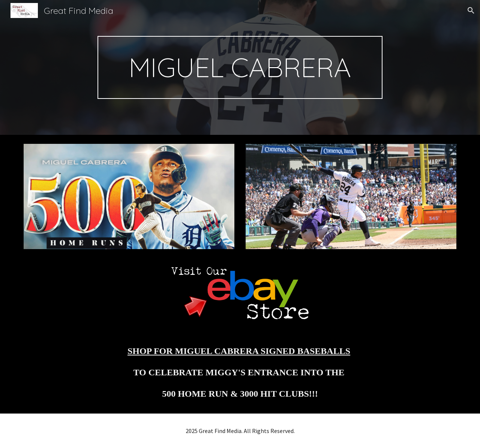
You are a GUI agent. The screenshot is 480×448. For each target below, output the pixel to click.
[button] (471, 10)
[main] (240, 67)
